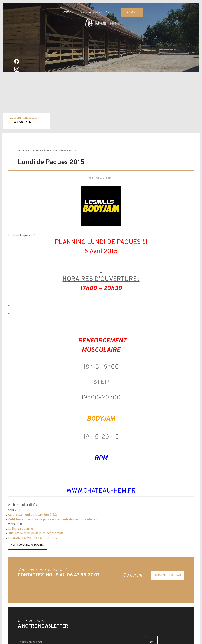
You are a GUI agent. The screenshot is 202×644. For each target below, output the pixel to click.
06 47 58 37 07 (21, 122)
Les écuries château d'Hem (96, 13)
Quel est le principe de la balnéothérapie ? (37, 533)
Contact (132, 13)
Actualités (47, 151)
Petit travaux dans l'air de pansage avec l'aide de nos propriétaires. (53, 520)
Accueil (66, 12)
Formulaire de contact (168, 575)
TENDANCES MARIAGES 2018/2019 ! (33, 538)
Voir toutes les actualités (27, 545)
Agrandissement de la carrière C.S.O (32, 515)
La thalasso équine (20, 529)
